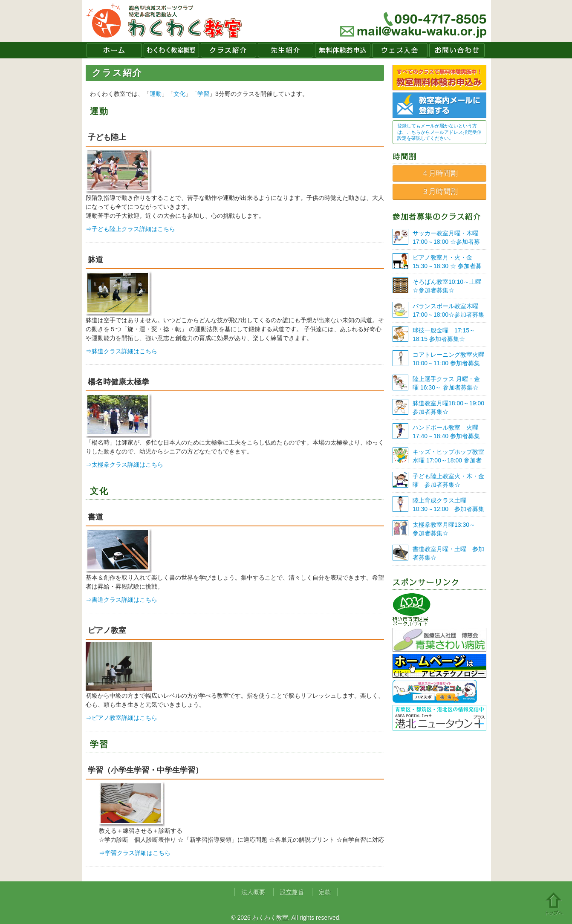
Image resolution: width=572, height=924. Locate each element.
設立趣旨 (292, 892)
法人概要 (253, 892)
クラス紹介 (228, 50)
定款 (325, 892)
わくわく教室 (164, 21)
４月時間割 (440, 173)
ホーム (114, 50)
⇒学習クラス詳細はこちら (135, 853)
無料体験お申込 (343, 50)
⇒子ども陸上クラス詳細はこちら (130, 229)
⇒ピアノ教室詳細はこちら (121, 718)
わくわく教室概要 (171, 50)
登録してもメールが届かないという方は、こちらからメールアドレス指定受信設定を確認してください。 (439, 132)
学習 (203, 94)
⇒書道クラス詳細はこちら (121, 600)
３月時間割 (440, 192)
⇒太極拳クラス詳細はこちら (124, 465)
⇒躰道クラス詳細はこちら (121, 351)
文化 (179, 94)
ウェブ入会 (400, 50)
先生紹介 (286, 50)
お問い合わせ (457, 50)
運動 (156, 94)
